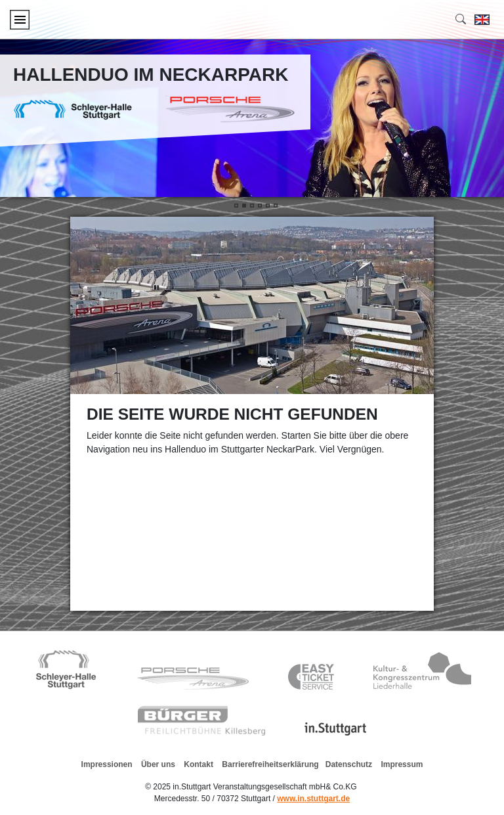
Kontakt (199, 764)
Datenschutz (349, 764)
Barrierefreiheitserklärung (270, 764)
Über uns (155, 764)
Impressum (402, 764)
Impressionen (107, 764)
